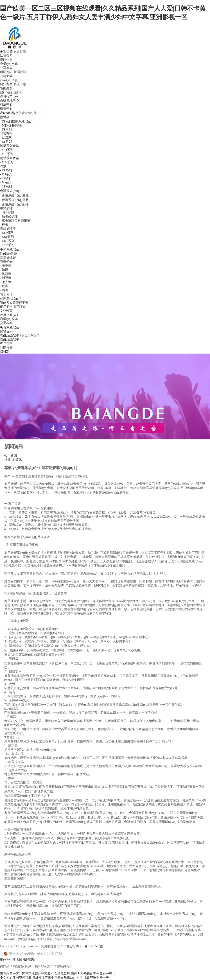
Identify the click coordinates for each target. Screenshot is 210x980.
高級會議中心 (9, 100)
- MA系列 (7, 162)
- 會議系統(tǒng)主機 (14, 195)
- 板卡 (4, 225)
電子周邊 (6, 294)
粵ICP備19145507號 (90, 946)
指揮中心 (6, 109)
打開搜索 (6, 348)
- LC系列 (6, 138)
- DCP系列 (7, 233)
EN (7, 352)
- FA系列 (6, 170)
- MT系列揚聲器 (11, 126)
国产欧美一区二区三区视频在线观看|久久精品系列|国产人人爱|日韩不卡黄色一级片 (58, 974)
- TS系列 (6, 130)
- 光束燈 (6, 266)
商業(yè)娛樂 (9, 319)
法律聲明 (6, 56)
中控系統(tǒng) (10, 250)
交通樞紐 (6, 323)
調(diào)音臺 (8, 254)
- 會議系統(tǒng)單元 (14, 200)
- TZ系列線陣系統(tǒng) (16, 122)
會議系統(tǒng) (10, 191)
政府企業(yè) (9, 315)
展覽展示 (6, 332)
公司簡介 (6, 68)
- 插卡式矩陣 (9, 217)
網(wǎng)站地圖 (11, 959)
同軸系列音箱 (9, 158)
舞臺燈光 (6, 262)
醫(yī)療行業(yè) (11, 92)
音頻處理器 (8, 229)
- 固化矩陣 (7, 213)
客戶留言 (6, 344)
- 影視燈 (6, 278)
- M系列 (6, 182)
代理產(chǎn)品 (11, 299)
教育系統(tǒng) (10, 328)
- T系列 (5, 178)
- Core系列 (7, 245)
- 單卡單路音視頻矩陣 (15, 221)
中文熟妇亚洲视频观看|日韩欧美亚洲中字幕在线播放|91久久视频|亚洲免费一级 (54, 978)
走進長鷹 (6, 52)
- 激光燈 (6, 282)
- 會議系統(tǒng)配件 (14, 204)
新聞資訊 (6, 72)
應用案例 (6, 307)
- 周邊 (4, 290)
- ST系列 (6, 186)
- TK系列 (6, 134)
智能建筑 (6, 88)
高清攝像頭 (8, 258)
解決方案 (6, 84)
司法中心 (6, 104)
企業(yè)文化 (9, 64)
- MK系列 (7, 154)
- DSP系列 (7, 237)
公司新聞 (6, 76)
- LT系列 (6, 142)
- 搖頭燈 (6, 274)
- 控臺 (4, 286)
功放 (3, 166)
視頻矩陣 (6, 209)
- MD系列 (7, 150)
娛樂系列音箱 (9, 146)
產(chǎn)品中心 (11, 113)
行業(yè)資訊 (9, 80)
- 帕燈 (4, 270)
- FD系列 (6, 174)
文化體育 (6, 311)
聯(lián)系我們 (10, 336)
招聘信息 (6, 60)
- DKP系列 (7, 241)
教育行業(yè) (9, 96)
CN (2, 352)
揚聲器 (5, 117)
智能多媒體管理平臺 (14, 303)
